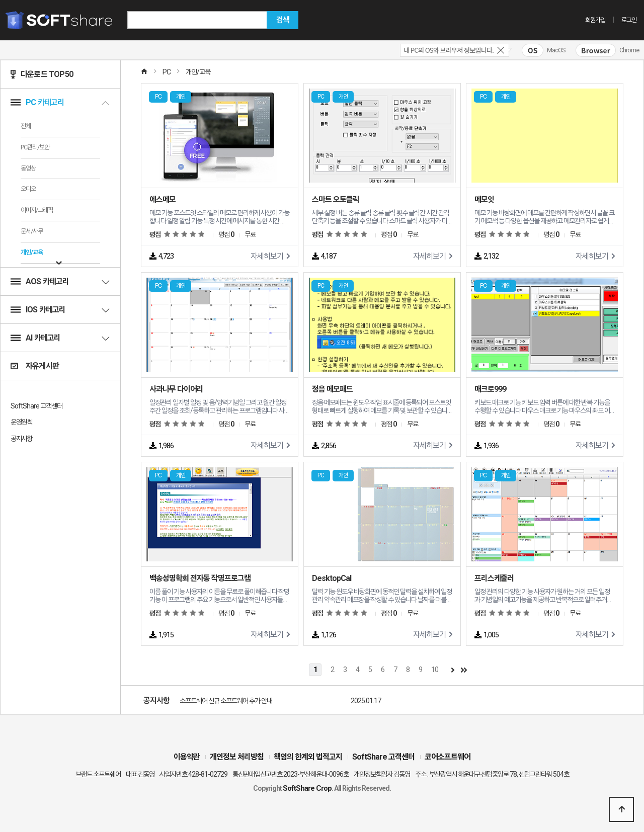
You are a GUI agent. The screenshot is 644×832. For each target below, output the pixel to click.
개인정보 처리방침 (237, 757)
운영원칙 (22, 422)
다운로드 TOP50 (42, 74)
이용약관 (187, 757)
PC (167, 72)
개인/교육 (32, 252)
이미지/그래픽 (37, 210)
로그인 (629, 20)
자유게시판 (35, 366)
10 (435, 670)
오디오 (28, 189)
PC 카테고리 (60, 102)
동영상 (28, 168)
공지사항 (22, 439)
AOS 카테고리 (60, 281)
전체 (26, 126)
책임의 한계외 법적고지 (308, 757)
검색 (283, 20)
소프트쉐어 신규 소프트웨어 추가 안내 (226, 701)
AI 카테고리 (60, 338)
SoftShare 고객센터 (36, 406)
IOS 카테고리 (60, 310)
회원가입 (595, 20)
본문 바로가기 (0, 0)
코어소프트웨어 (448, 757)
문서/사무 (32, 231)
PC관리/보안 (35, 147)
